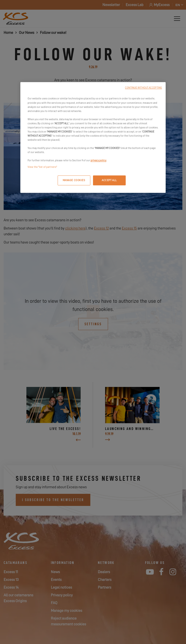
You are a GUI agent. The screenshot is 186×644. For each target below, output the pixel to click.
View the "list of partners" (42, 167)
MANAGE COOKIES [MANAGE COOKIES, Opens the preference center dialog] (74, 180)
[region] (93, 138)
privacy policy (98, 161)
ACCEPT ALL (109, 180)
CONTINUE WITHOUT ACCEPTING (143, 88)
